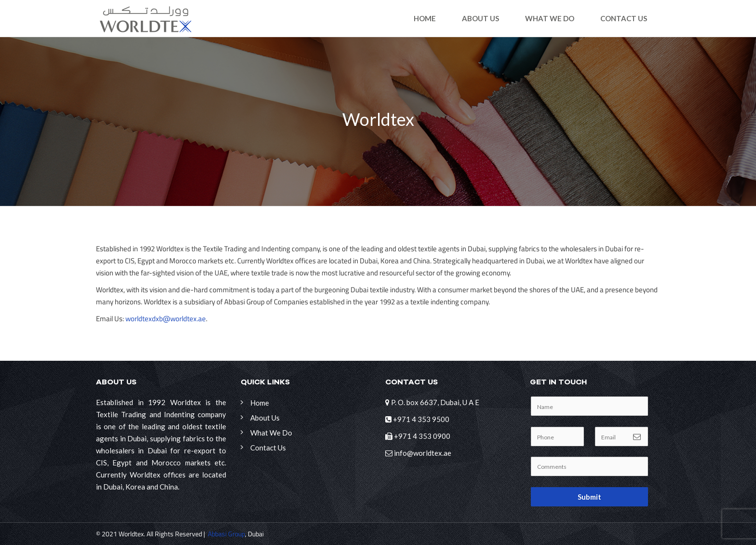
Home (425, 18)
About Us (480, 18)
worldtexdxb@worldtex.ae (166, 319)
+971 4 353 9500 (421, 419)
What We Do (550, 18)
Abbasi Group (226, 534)
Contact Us (624, 18)
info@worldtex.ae (423, 453)
